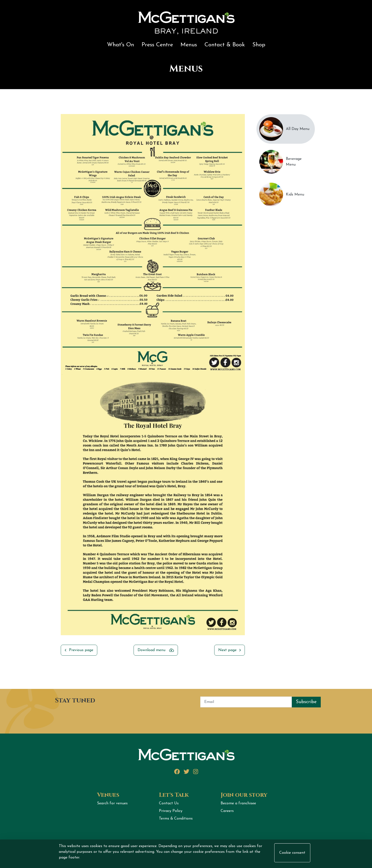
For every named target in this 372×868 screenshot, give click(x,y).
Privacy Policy (171, 811)
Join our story (244, 795)
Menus (189, 45)
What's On (121, 45)
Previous (57, 379)
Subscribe (306, 702)
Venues (108, 795)
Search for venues (112, 803)
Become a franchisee (238, 803)
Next (248, 379)
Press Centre (157, 45)
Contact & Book (225, 45)
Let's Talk (174, 795)
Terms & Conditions (176, 819)
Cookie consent (292, 853)
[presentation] (87, 717)
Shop (259, 45)
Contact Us (169, 803)
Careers (227, 811)
